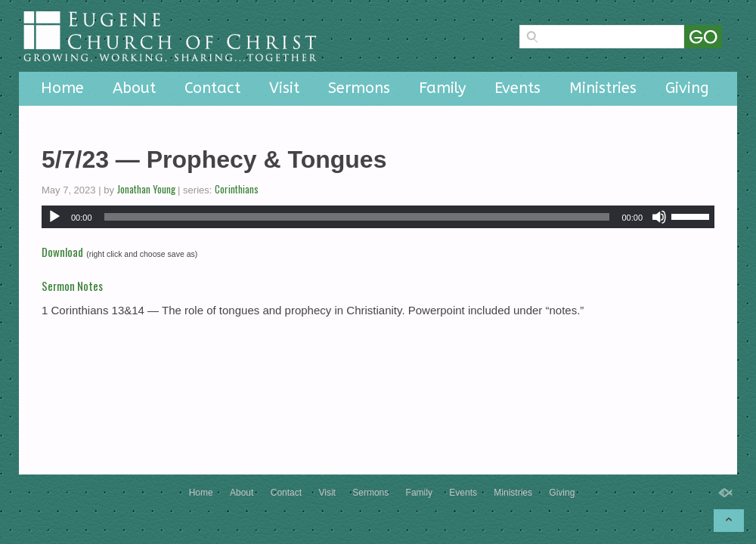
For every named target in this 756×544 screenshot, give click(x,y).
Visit (284, 88)
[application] (378, 217)
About (134, 88)
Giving (687, 88)
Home (62, 88)
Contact (212, 88)
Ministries (603, 88)
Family (442, 88)
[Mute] (659, 217)
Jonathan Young (146, 189)
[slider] (357, 217)
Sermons (359, 88)
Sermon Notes (72, 286)
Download (62, 252)
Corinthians (237, 189)
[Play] (54, 217)
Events (517, 88)
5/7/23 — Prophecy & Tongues (214, 159)
